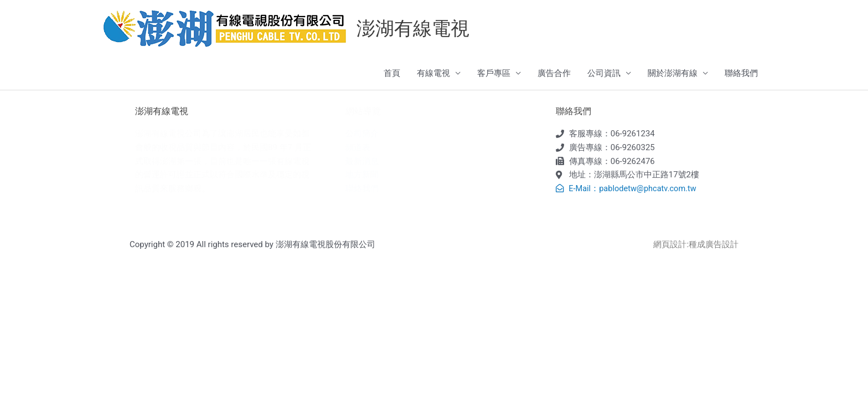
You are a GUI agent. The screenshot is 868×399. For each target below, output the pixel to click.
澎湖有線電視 (415, 29)
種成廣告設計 (714, 245)
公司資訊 (604, 74)
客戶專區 (494, 74)
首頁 (392, 74)
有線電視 (433, 74)
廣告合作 (554, 74)
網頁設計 (670, 245)
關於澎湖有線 (673, 74)
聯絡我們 (741, 74)
